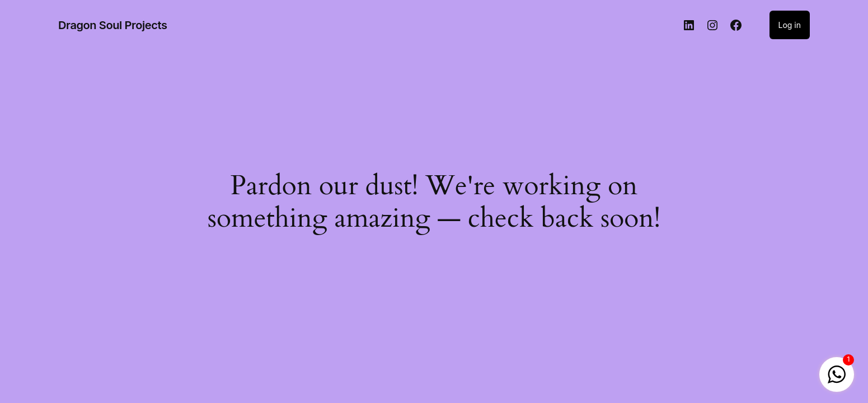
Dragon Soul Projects (113, 25)
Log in (790, 25)
